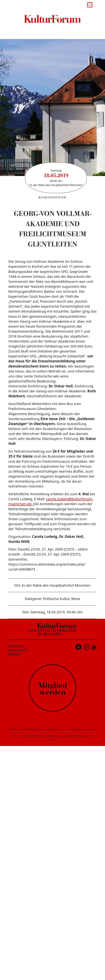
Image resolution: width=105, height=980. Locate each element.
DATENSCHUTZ (18, 650)
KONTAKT (14, 654)
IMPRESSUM (16, 646)
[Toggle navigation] (90, 5)
